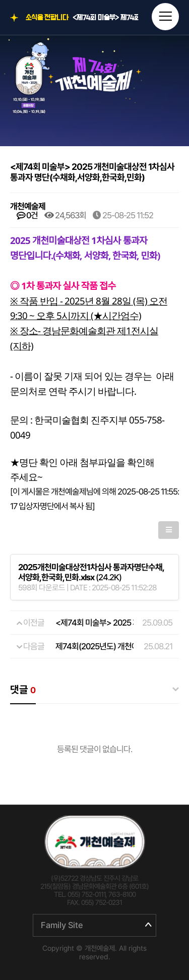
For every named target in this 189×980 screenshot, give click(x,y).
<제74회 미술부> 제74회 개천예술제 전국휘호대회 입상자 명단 (106, 18)
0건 (27, 215)
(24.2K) (91, 572)
